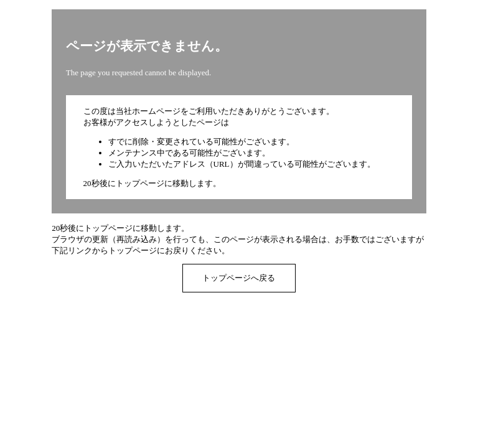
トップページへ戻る (239, 278)
